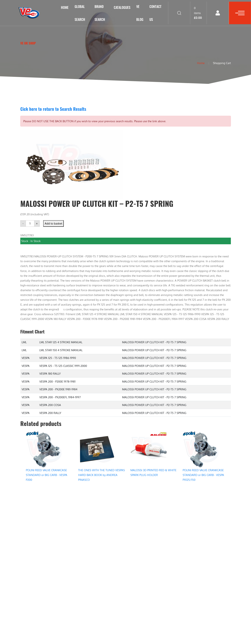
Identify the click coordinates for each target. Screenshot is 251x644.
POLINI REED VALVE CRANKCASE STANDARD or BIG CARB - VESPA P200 (47, 475)
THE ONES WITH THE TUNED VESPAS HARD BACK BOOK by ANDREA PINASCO (101, 475)
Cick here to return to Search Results (53, 109)
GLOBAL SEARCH (80, 13)
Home (65, 7)
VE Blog (140, 13)
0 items (198, 13)
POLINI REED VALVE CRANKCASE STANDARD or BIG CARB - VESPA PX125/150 (203, 475)
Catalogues (122, 7)
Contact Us (155, 13)
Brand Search (100, 13)
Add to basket (53, 223)
